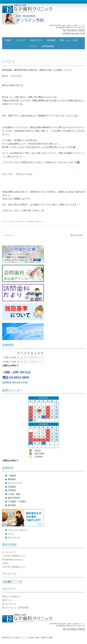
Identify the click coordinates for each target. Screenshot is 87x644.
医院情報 (51, 40)
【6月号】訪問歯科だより (14, 567)
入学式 (5, 563)
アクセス (33, 46)
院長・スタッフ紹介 (69, 40)
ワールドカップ (9, 552)
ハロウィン (8, 235)
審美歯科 (12, 479)
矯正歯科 (12, 505)
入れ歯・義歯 (14, 494)
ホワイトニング (15, 483)
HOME (8, 40)
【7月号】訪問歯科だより (14, 556)
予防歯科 (12, 490)
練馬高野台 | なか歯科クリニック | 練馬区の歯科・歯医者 (24, 638)
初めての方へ (36, 40)
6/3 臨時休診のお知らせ (13, 560)
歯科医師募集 (48, 46)
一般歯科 (12, 476)
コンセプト (21, 40)
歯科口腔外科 (14, 498)
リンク (11, 534)
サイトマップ (14, 538)
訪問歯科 (12, 487)
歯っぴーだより (9, 604)
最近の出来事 (78, 235)
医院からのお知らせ (11, 596)
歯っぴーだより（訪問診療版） (16, 608)
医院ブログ (13, 222)
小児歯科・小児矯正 (17, 501)
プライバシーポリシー (18, 530)
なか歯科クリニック (40, 222)
